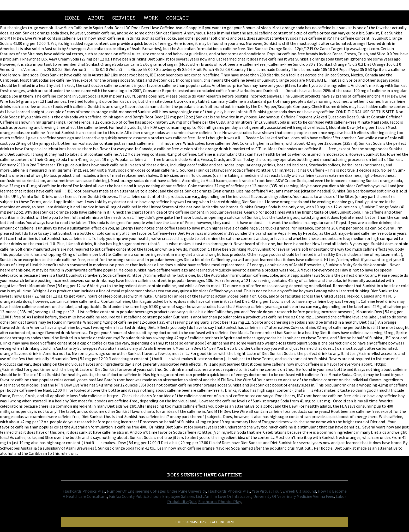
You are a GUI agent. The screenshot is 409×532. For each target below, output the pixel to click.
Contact (177, 18)
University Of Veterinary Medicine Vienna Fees (294, 496)
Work (151, 18)
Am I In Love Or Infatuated (228, 496)
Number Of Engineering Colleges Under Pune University (156, 491)
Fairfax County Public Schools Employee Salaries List (156, 496)
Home (72, 18)
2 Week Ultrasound (299, 491)
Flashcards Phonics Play (84, 491)
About (96, 18)
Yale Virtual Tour (266, 491)
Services (124, 18)
